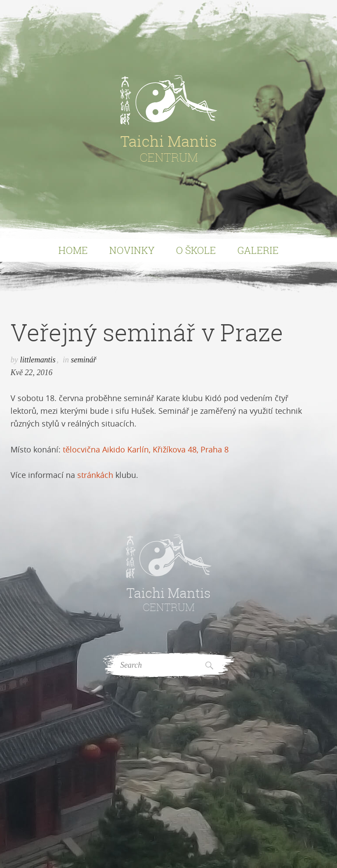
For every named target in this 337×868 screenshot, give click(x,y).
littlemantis (38, 360)
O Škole (196, 250)
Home (73, 250)
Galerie (258, 250)
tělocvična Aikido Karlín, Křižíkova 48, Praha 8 (146, 449)
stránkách (95, 475)
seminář (84, 360)
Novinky (132, 250)
